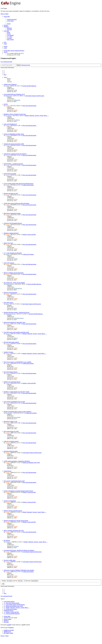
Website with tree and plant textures (13, 511)
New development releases (11, 372)
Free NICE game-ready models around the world (16, 332)
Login (5, 48)
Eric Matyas (9, 116)
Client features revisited (10, 174)
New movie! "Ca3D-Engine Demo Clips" (14, 481)
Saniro (7, 304)
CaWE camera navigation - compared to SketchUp (17, 461)
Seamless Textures (9, 352)
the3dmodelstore (10, 284)
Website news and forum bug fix (12, 382)
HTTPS (6, 104)
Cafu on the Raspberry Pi (10, 124)
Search (6, 46)
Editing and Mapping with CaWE (31, 463)
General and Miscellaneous (29, 86)
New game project (8, 302)
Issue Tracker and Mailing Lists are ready (14, 402)
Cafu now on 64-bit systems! (11, 441)
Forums (6, 25)
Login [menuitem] (5, 44)
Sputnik (7, 254)
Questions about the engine (11, 451)
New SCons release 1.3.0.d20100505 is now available (18, 362)
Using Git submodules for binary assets (14, 134)
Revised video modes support (11, 342)
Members (6, 27)
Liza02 (7, 86)
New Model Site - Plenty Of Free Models (14, 283)
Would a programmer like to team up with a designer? (18, 412)
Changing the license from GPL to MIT (14, 144)
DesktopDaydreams (10, 314)
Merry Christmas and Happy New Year (14, 531)
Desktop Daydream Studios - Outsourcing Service (17, 312)
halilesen (11, 627)
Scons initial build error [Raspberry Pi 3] (14, 94)
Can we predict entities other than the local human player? (19, 184)
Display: (7, 581)
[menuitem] (12, 19)
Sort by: (19, 581)
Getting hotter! (8, 471)
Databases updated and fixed (11, 233)
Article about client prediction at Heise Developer (17, 203)
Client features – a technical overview (13, 164)
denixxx (7, 334)
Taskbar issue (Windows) (10, 84)
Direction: (32, 581)
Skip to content (5, 14)
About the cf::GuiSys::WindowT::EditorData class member (19, 570)
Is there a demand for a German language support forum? (18, 491)
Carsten (7, 106)
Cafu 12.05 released (9, 263)
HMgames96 (9, 96)
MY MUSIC (7, 540)
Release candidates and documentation (14, 273)
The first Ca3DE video (10, 560)
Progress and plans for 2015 (11, 193)
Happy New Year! (8, 243)
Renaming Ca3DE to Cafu (11, 421)
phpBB (9, 625)
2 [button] (4, 72)
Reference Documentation (10, 293)
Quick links (7, 17)
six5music (8, 542)
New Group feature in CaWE (11, 431)
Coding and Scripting (28, 185)
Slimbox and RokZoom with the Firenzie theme (16, 521)
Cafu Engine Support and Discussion (35, 96)
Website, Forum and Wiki (29, 235)
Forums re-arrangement (10, 501)
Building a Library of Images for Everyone (15, 114)
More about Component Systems (12, 213)
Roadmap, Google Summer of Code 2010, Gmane (17, 392)
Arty (6, 627)
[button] (5, 75)
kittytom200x (9, 413)
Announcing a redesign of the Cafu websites (15, 154)
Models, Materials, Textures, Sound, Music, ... (37, 116)
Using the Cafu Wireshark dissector (13, 223)
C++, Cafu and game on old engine (13, 253)
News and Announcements (29, 106)
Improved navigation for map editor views (15, 322)
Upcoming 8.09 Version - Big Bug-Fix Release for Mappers (19, 550)
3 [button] (4, 73)
